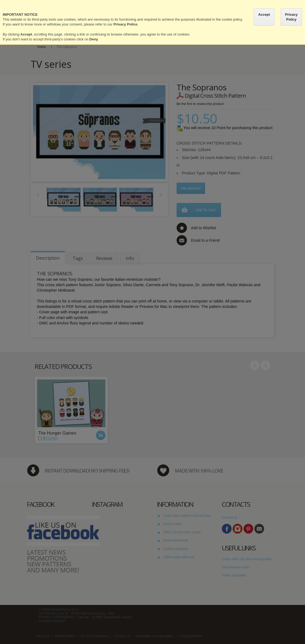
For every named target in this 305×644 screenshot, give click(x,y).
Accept (264, 15)
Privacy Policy (291, 17)
